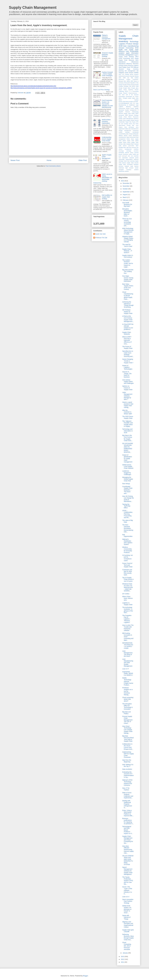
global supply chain (128, 141)
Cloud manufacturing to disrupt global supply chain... (128, 296)
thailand (127, 166)
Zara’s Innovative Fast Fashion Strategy (128, 901)
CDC (120, 78)
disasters (121, 69)
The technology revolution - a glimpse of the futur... (128, 610)
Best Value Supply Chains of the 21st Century (128, 287)
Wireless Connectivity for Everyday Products (127, 550)
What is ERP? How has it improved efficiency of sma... (127, 340)
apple (128, 53)
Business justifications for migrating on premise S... (128, 821)
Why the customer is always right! (127, 412)
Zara (126, 127)
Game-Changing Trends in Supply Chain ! (128, 361)
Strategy (136, 115)
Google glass (135, 88)
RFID (137, 48)
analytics (121, 53)
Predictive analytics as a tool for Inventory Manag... (127, 691)
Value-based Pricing (125, 125)
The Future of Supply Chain (127, 347)
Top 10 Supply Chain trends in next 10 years (128, 579)
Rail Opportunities (127, 536)
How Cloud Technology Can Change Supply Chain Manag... (127, 730)
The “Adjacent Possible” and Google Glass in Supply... (127, 424)
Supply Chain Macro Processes (129, 117)
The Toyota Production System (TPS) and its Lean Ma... (128, 881)
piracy (132, 153)
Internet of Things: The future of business (127, 374)
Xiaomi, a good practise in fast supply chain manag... (128, 405)
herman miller (122, 144)
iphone (125, 146)
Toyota (134, 122)
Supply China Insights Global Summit (129, 120)
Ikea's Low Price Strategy (102, 90)
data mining (129, 134)
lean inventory (133, 147)
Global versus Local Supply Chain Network (128, 467)
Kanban (136, 100)
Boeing (137, 76)
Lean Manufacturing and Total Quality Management (128, 663)
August (125, 195)
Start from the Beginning (127, 761)
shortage (121, 161)
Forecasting (127, 58)
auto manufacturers (133, 129)
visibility (136, 73)
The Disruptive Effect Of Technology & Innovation (127, 706)
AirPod (132, 74)
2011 (120, 74)
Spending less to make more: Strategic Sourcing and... (128, 354)
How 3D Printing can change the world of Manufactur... (128, 499)
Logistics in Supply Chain (127, 604)
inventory (123, 41)
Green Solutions (128, 90)
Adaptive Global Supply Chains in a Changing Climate (128, 239)
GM (130, 86)
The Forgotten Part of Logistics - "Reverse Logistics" (127, 619)
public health (132, 154)
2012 (123, 959)
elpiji (128, 137)
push (120, 156)
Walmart (136, 67)
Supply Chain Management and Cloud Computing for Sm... (128, 840)
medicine (136, 149)
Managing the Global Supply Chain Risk (128, 479)
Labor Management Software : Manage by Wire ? (127, 396)
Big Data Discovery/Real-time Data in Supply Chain (128, 739)
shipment (136, 159)
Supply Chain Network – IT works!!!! (127, 251)
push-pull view (126, 156)
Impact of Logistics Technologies (127, 367)
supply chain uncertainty (126, 164)
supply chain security (133, 163)
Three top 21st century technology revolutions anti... (127, 222)
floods (128, 139)
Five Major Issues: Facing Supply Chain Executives (128, 279)
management (128, 149)
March (125, 197)
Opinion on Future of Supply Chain (127, 388)
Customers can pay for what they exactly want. (127, 572)
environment (133, 137)
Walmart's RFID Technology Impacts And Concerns (127, 783)
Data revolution (127, 769)
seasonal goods (134, 158)
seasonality (122, 159)
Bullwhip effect (134, 57)
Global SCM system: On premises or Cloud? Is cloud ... (127, 909)
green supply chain (133, 142)
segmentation (129, 159)
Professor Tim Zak (101, 238)
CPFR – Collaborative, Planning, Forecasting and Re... (128, 514)
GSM (137, 86)
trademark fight (123, 168)
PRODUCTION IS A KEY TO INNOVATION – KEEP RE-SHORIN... (127, 587)
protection (126, 154)
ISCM (126, 91)
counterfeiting (122, 134)
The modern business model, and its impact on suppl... (128, 263)
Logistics (122, 44)
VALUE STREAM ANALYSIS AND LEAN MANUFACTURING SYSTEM (128, 860)
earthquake (136, 134)
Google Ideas (127, 88)
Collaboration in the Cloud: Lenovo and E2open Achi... (128, 747)
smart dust (127, 161)
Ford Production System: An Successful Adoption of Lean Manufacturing (107, 104)
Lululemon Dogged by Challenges (127, 473)
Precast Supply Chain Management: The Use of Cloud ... (128, 720)
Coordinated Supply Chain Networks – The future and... (127, 490)
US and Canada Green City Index (129, 124)
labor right (126, 147)
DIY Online (126, 594)
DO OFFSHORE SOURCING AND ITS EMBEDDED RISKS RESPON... (128, 448)
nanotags (129, 151)
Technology (134, 42)
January (125, 953)
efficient (121, 136)
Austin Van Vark (100, 234)
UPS (137, 122)
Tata (130, 122)
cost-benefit (135, 132)
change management (125, 131)
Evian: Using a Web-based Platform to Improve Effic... (128, 813)
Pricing (128, 108)
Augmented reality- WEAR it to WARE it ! (128, 673)
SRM (126, 115)
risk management (130, 71)
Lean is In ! (126, 897)
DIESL (128, 81)
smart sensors (129, 73)
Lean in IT (126, 669)
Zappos (121, 127)
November (126, 186)
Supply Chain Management (33, 7)
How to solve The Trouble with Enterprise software (128, 628)
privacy (120, 154)
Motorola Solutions (132, 107)
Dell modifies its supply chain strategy (107, 197)
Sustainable (122, 122)
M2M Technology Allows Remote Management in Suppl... (128, 231)
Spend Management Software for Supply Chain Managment (127, 871)
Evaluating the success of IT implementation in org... (128, 775)
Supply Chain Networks (127, 333)
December (126, 183)
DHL (125, 81)
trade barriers (134, 166)
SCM (121, 46)
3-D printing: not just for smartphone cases (127, 558)
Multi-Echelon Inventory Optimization (106, 121)
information (135, 53)
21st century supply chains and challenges (128, 382)
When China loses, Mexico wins (127, 598)
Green (120, 90)
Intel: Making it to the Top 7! (128, 765)
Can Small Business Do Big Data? (127, 204)
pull (138, 154)
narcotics (136, 151)
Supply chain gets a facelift (128, 931)
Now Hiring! (126, 484)
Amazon (136, 74)
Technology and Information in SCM (127, 431)
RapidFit (121, 112)
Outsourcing (122, 108)
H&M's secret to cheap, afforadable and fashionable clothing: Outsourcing (103, 179)
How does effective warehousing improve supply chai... (128, 850)
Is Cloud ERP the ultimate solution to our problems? (128, 327)
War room (135, 125)
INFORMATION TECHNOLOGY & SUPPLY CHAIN (128, 646)
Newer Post (15, 160)
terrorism (121, 166)
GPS (132, 58)
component (136, 131)
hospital (128, 144)
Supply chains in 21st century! (128, 256)
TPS (132, 67)
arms (137, 127)
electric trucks (128, 136)
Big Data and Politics (126, 713)
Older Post (83, 160)
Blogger (85, 976)
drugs (129, 69)
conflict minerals (124, 132)
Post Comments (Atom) (53, 166)
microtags (121, 151)
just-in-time (131, 146)
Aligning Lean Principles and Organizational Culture (128, 924)
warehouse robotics (124, 171)
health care (123, 50)
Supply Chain (126, 67)
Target (127, 122)
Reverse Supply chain (125, 113)
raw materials (135, 156)
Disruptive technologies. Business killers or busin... (127, 212)
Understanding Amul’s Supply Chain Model (107, 139)
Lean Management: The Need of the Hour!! (128, 654)
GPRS (133, 86)
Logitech (121, 107)
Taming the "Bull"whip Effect (126, 506)
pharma (127, 153)
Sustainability (134, 51)
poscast (136, 153)
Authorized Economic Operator (127, 76)
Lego (137, 105)
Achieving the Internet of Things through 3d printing (128, 304)
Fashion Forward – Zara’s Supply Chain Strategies (107, 74)
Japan (134, 98)
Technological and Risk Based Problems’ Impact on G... (128, 830)
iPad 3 (132, 144)
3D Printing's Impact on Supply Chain (127, 312)
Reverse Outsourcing (132, 112)
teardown (136, 164)
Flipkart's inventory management (106, 37)
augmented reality (123, 129)
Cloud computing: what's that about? (128, 699)
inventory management (126, 55)
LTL (134, 103)
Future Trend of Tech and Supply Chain (127, 565)
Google (121, 88)
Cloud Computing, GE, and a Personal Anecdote (127, 946)
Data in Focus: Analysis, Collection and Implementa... (128, 795)
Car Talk (130, 78)
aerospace (131, 127)
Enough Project (127, 85)
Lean (127, 51)
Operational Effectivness (129, 62)
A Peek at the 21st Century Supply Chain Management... (128, 319)
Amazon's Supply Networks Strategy (108, 55)
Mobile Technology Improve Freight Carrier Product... (128, 681)
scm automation (123, 158)
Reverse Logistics (133, 66)
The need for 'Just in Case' (127, 245)
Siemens (131, 115)
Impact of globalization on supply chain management (127, 458)
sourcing (132, 161)
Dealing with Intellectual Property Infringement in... (127, 804)
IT (129, 91)
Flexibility (126, 86)
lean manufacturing (131, 46)
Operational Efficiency (125, 64)
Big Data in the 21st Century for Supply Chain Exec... (127, 438)
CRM (124, 78)
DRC (132, 81)
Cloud (120, 58)
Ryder (133, 113)
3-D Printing (126, 74)
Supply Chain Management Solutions (129, 119)
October (125, 189)
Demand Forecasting (126, 48)
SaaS (120, 67)
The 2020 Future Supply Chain (128, 417)
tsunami (131, 168)
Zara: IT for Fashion (126, 789)
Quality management (131, 110)
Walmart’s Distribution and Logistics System (127, 542)
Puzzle (132, 108)
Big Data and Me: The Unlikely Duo (128, 271)
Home (49, 160)
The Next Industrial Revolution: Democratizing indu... (128, 528)
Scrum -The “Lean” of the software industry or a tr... (127, 890)
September (126, 192)
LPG (131, 103)
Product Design (132, 44)
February (126, 200)
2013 (123, 957)
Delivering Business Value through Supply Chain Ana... (128, 937)
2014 (123, 181)
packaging (121, 153)
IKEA (137, 60)
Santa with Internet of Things (126, 917)
